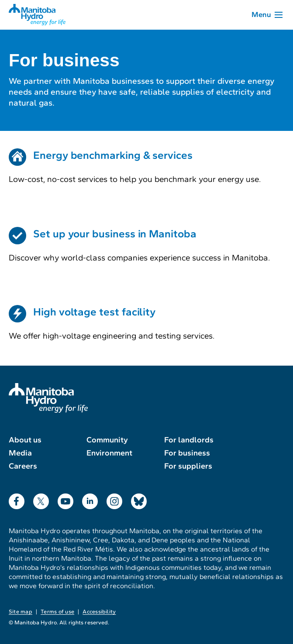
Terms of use (57, 612)
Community (107, 440)
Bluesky (139, 499)
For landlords (189, 440)
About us (25, 440)
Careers (23, 466)
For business (187, 453)
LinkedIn (90, 499)
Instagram (114, 499)
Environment (109, 453)
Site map (21, 612)
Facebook (17, 499)
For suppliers (188, 466)
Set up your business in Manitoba (115, 234)
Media (20, 453)
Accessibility (99, 612)
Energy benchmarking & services (113, 155)
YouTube (65, 499)
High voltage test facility (94, 312)
